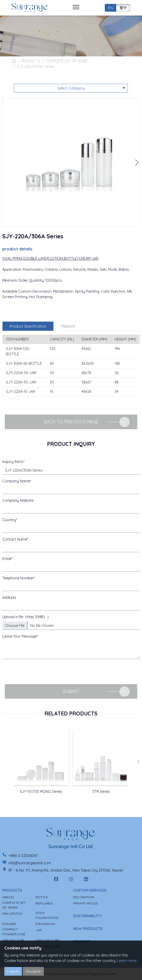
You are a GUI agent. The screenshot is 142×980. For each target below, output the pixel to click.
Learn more (127, 961)
